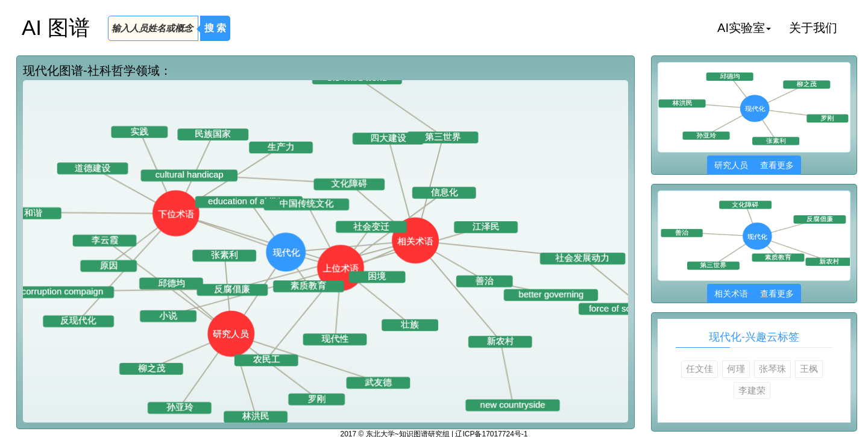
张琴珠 (772, 369)
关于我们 (813, 28)
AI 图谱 (56, 27)
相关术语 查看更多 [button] (754, 294)
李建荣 (752, 390)
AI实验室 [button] (744, 28)
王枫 (809, 369)
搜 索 (215, 28)
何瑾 (736, 369)
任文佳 (700, 369)
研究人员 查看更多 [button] (754, 165)
